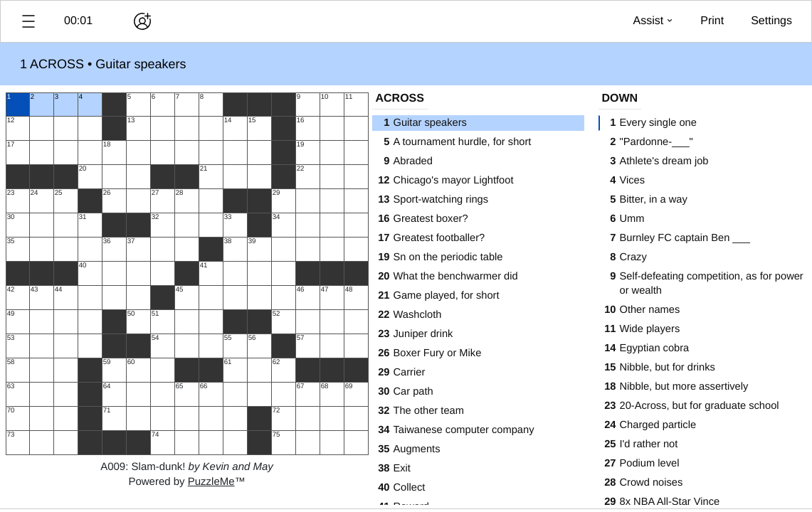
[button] (28, 21)
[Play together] (142, 21)
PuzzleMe (211, 482)
